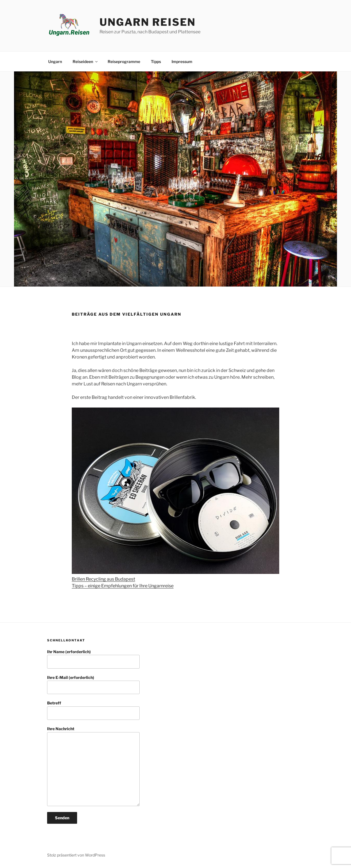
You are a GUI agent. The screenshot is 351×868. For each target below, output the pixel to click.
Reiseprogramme (124, 61)
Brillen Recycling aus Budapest (103, 579)
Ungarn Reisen (148, 22)
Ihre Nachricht (93, 766)
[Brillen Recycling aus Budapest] (175, 492)
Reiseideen (86, 61)
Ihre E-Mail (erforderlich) (93, 685)
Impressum (182, 61)
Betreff (93, 710)
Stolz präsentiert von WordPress (76, 855)
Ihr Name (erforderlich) (93, 659)
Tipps (156, 61)
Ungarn (55, 61)
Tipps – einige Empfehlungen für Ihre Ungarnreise (123, 586)
